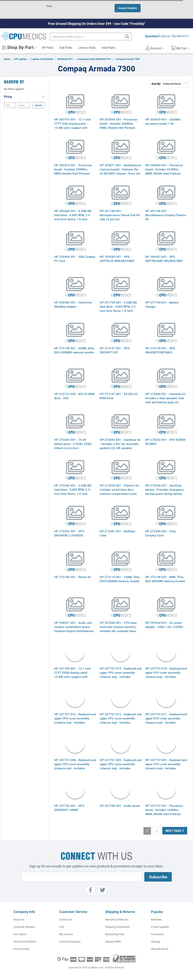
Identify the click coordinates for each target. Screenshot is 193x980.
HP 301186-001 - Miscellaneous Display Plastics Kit (166, 215)
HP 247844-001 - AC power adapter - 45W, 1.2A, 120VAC (164, 625)
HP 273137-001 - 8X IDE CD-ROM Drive (119, 396)
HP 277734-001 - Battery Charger (162, 304)
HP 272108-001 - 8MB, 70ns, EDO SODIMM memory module (165, 579)
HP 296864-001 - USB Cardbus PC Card (75, 259)
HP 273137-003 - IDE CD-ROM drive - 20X (74, 396)
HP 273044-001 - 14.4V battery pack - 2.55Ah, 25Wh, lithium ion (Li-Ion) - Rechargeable (73, 446)
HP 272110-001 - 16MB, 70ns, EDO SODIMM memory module (120, 579)
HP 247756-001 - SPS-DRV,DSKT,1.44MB (70, 808)
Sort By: (156, 84)
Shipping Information (118, 927)
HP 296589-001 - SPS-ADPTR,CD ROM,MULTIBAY (117, 259)
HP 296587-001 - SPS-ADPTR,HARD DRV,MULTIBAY (164, 259)
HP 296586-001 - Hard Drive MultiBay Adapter (73, 304)
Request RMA (113, 941)
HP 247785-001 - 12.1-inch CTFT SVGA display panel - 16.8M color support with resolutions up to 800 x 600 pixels (73, 677)
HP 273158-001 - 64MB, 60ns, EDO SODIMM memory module (75, 350)
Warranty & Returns (117, 919)
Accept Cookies (128, 8)
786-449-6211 (180, 36)
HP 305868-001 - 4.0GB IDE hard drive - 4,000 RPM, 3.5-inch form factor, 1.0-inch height (73, 217)
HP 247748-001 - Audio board (120, 806)
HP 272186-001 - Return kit (73, 577)
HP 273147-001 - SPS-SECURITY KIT (115, 350)
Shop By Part (19, 47)
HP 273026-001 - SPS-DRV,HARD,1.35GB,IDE (70, 533)
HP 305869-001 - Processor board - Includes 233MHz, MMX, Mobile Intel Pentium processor (164, 171)
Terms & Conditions (25, 941)
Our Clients (20, 934)
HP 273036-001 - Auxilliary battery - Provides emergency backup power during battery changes (164, 492)
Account (155, 48)
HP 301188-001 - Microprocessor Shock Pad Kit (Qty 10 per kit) (120, 215)
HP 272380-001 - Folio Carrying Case (161, 533)
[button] (24, 96)
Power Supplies (160, 927)
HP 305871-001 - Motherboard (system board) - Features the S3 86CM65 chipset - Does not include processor (120, 171)
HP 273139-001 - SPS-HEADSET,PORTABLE (161, 350)
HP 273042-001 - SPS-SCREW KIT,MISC (165, 442)
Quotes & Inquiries (70, 941)
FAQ (62, 927)
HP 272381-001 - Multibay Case (117, 533)
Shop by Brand (160, 949)
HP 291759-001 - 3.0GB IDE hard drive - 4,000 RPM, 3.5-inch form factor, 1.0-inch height (118, 309)
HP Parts (47, 48)
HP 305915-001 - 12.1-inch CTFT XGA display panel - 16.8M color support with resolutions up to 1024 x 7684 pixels (74, 128)
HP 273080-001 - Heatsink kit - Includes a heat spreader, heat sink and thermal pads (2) (166, 398)
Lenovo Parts (87, 48)
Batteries (156, 919)
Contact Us (66, 919)
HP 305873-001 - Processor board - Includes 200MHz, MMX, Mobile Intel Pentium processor (73, 171)
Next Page (175, 831)
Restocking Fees (115, 934)
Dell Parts (66, 48)
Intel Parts (108, 48)
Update (38, 105)
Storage (156, 941)
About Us (19, 919)
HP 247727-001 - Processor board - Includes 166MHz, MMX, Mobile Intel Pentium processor (164, 812)
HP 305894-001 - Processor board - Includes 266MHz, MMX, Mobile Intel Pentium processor (119, 126)
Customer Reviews (24, 927)
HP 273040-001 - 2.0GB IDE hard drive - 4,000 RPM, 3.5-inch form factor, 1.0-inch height (73, 492)
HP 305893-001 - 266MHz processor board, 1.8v (163, 121)
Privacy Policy (21, 949)
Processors (158, 934)
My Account (66, 934)
